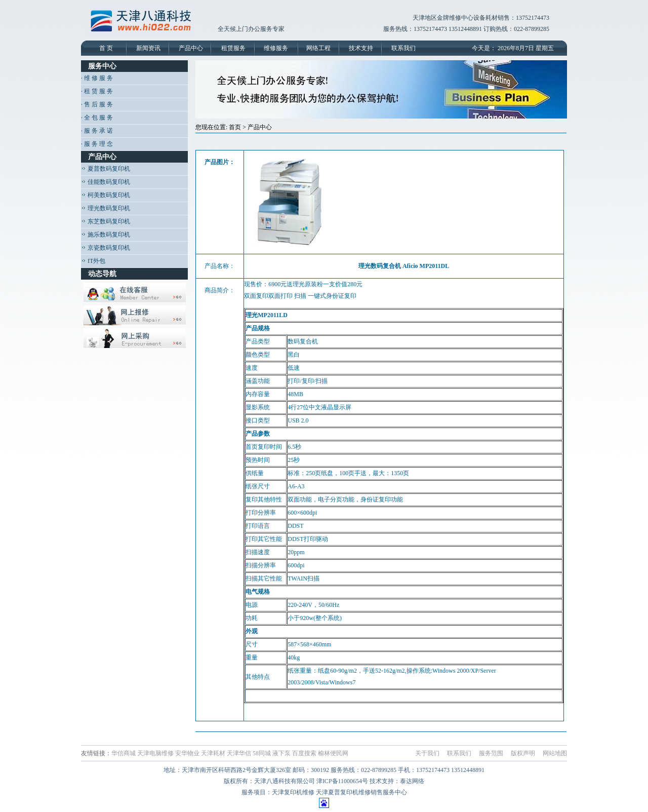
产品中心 (191, 48)
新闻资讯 (148, 48)
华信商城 (124, 753)
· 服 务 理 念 (97, 144)
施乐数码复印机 (106, 235)
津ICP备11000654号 (342, 781)
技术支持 (361, 48)
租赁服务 (233, 48)
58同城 (262, 753)
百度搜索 (304, 753)
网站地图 (555, 753)
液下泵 (281, 753)
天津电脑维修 (155, 753)
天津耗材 (213, 753)
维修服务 (276, 48)
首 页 (106, 48)
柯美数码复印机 (106, 195)
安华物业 (187, 753)
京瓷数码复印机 (106, 248)
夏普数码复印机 (106, 169)
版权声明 (523, 753)
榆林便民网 (333, 753)
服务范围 (491, 753)
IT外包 (93, 261)
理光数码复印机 (106, 208)
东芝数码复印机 (106, 221)
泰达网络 (412, 781)
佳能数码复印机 (106, 182)
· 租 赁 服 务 (97, 91)
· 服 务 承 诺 (97, 131)
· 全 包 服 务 (97, 118)
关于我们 (427, 753)
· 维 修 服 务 (97, 78)
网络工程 (318, 48)
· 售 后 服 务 (97, 104)
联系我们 (403, 48)
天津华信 (239, 753)
